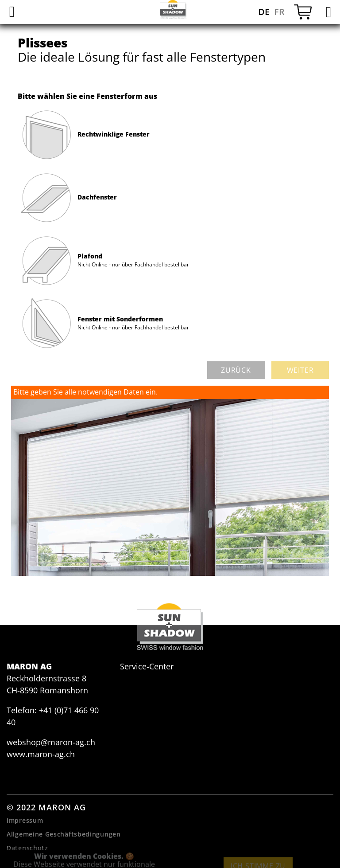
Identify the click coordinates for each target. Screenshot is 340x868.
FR (279, 12)
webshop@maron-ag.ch (51, 742)
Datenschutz (27, 848)
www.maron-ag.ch (41, 754)
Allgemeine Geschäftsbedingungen (64, 834)
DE (264, 12)
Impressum (25, 820)
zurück (236, 370)
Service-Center (147, 666)
